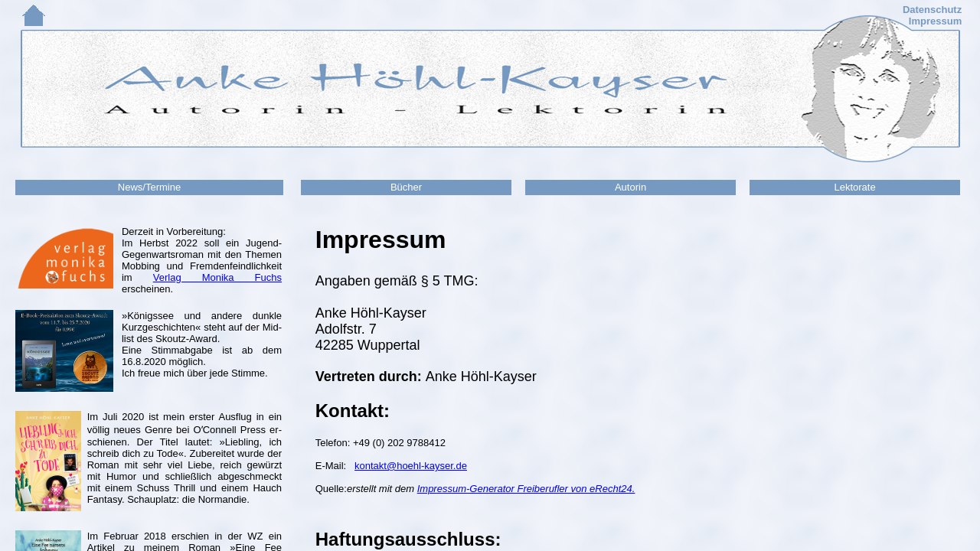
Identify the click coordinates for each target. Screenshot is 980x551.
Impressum (935, 21)
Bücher (406, 187)
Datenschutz (932, 10)
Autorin (630, 187)
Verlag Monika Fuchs (217, 277)
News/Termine (149, 187)
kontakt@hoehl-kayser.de (411, 466)
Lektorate (854, 187)
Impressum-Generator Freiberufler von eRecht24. (526, 489)
